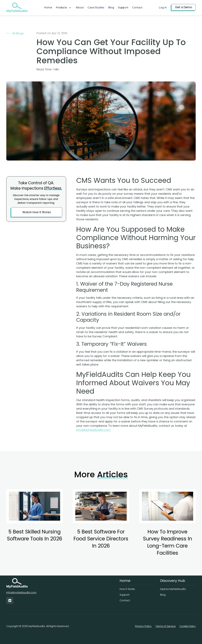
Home (48, 8)
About (80, 8)
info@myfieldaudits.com (21, 593)
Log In (163, 8)
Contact (137, 8)
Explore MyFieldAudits (173, 589)
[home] (17, 8)
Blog (111, 8)
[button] (64, 8)
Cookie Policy (188, 626)
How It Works (127, 589)
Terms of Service (166, 626)
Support (123, 8)
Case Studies (96, 8)
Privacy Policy (143, 626)
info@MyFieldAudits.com (93, 430)
